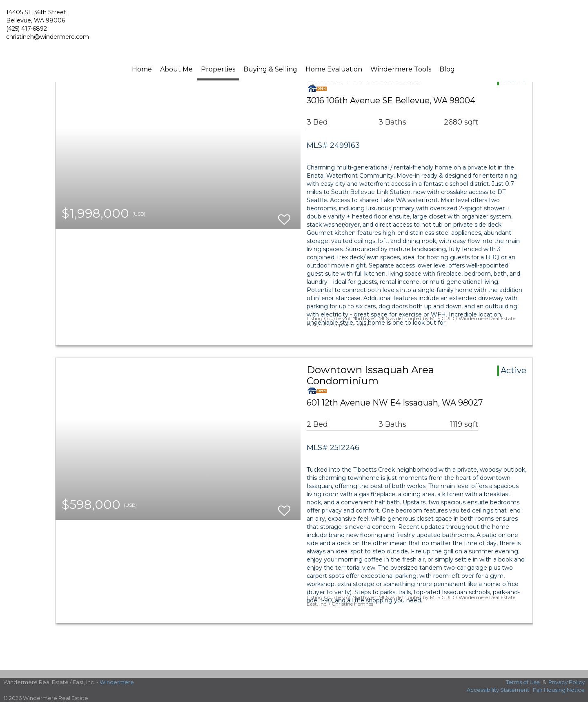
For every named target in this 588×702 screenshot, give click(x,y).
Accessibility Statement (498, 690)
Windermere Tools (401, 69)
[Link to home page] (294, 29)
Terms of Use (523, 682)
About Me (176, 69)
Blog (447, 69)
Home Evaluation (334, 69)
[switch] (284, 216)
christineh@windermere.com (48, 37)
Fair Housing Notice (559, 690)
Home (142, 69)
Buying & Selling (270, 69)
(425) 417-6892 (27, 29)
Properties (218, 69)
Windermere (117, 682)
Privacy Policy (567, 682)
